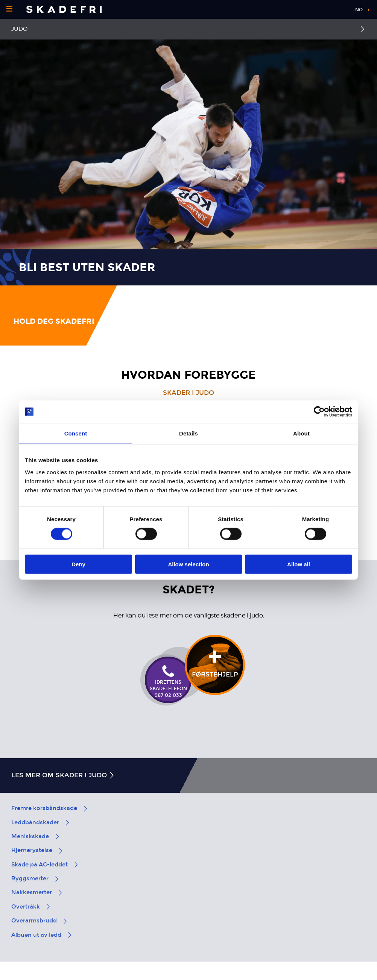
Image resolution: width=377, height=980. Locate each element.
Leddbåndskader (41, 822)
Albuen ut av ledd (42, 935)
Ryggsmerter (36, 878)
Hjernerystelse (37, 850)
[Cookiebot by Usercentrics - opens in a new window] (319, 412)
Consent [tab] (76, 433)
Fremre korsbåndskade (50, 808)
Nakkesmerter (37, 892)
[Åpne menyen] (9, 9)
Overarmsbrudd (40, 921)
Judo (19, 29)
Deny (78, 564)
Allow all (299, 564)
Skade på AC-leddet (45, 865)
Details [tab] (188, 433)
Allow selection (188, 564)
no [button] (359, 10)
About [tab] (301, 433)
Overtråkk (31, 907)
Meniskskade (36, 836)
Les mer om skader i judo (63, 775)
